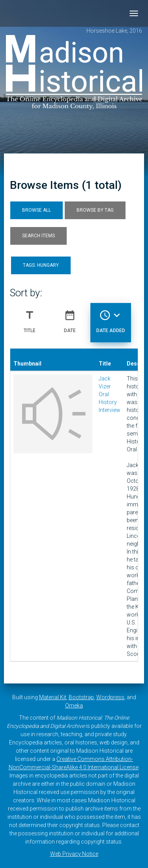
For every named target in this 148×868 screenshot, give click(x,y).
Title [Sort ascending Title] (30, 318)
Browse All (37, 210)
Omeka (74, 705)
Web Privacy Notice (74, 854)
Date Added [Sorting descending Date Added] (111, 318)
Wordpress (110, 697)
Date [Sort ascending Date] (70, 318)
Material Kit (53, 697)
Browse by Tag (95, 210)
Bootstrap (81, 697)
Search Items (38, 236)
